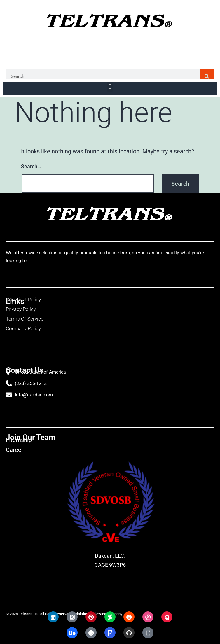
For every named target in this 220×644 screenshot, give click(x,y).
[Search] (207, 76)
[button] (110, 87)
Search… (31, 166)
